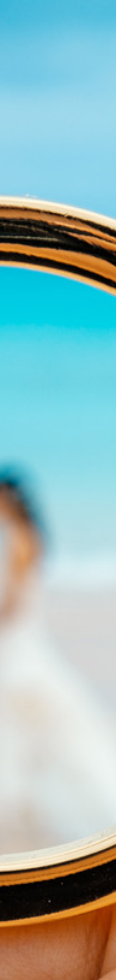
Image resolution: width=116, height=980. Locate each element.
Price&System (76, 4)
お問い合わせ (77, 11)
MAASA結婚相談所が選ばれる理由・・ (99, 978)
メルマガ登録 (92, 11)
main (88, 4)
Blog (65, 11)
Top (65, 4)
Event (97, 4)
